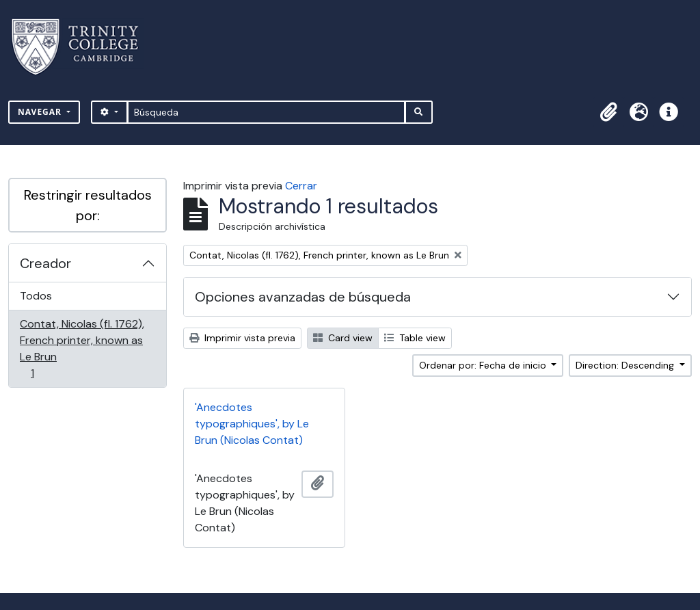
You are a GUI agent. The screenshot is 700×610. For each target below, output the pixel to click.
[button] (608, 112)
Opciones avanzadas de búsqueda (303, 297)
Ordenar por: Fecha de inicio (484, 365)
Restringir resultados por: (88, 205)
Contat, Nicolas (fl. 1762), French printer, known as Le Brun (82, 348)
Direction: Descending (626, 365)
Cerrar (301, 186)
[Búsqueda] (266, 112)
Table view (415, 338)
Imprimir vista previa (242, 338)
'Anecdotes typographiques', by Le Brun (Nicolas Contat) (252, 424)
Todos (36, 296)
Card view (343, 338)
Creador (45, 263)
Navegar (41, 112)
